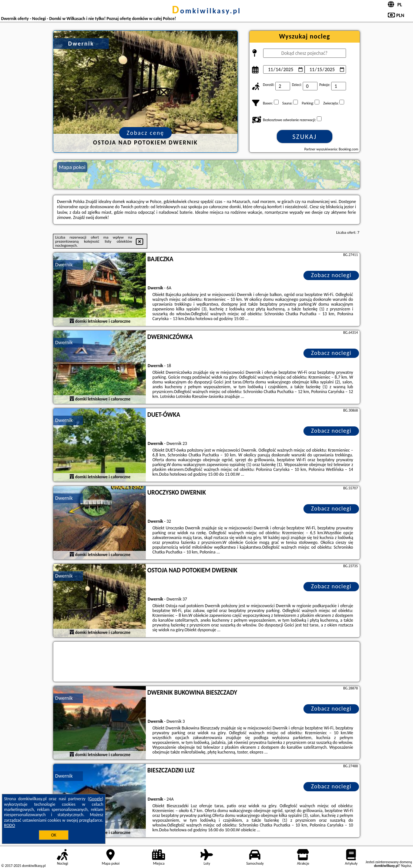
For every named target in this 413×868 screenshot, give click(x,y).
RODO (10, 825)
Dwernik (64, 265)
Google (96, 799)
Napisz (406, 866)
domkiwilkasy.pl (206, 11)
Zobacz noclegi (331, 275)
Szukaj (305, 137)
